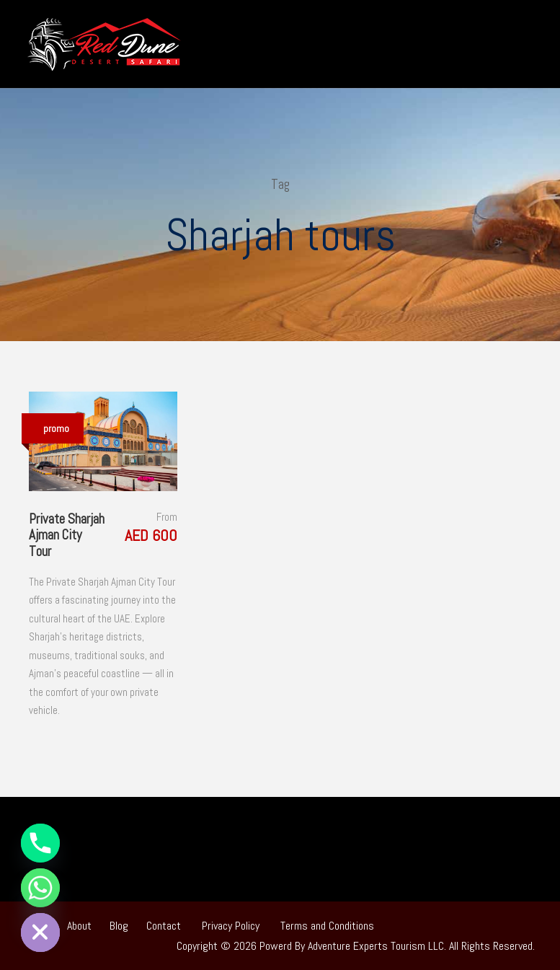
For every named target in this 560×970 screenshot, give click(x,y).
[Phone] (40, 843)
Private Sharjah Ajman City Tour (67, 535)
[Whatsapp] (40, 888)
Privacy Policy (231, 926)
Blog (119, 926)
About (79, 926)
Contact (164, 926)
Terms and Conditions (327, 926)
